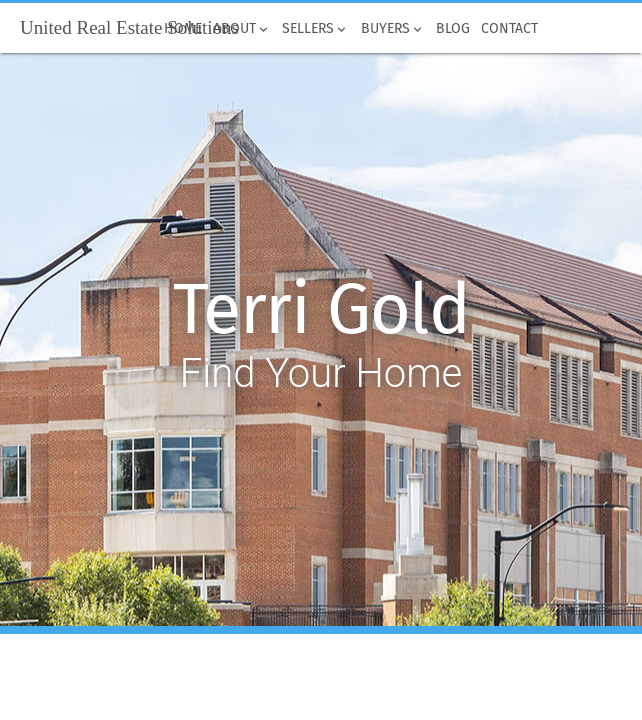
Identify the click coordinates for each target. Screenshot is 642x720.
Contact (509, 29)
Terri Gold (321, 310)
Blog (452, 29)
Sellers (316, 29)
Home (182, 29)
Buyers (392, 29)
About (242, 29)
